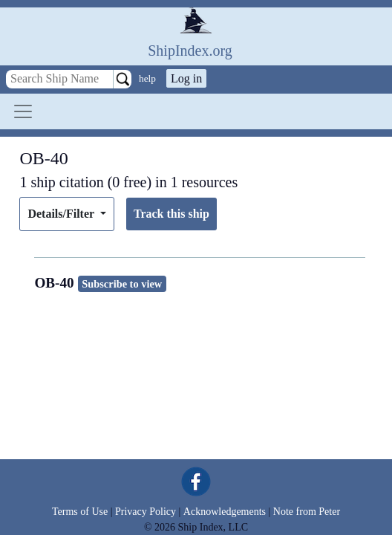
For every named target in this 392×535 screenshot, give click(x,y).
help (147, 78)
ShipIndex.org (190, 51)
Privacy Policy (146, 512)
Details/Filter (62, 214)
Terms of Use (80, 512)
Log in (186, 78)
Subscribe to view (122, 284)
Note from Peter (307, 512)
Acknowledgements (225, 512)
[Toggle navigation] (23, 111)
